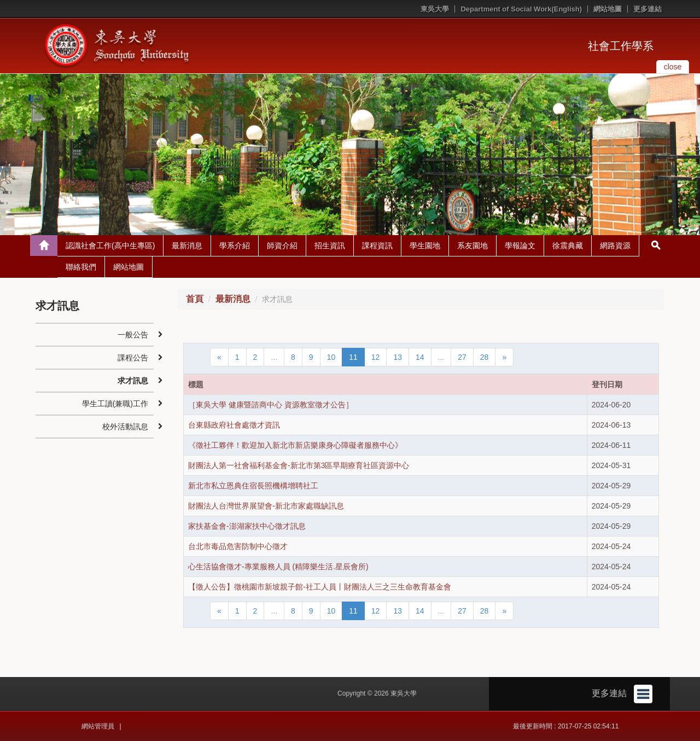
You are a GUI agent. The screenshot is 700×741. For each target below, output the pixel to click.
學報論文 (520, 246)
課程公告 (133, 358)
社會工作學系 (621, 46)
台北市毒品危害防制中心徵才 (238, 546)
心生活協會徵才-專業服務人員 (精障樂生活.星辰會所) (278, 567)
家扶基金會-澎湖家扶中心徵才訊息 (247, 526)
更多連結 (647, 9)
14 (420, 357)
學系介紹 (235, 246)
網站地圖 (608, 9)
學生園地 (425, 246)
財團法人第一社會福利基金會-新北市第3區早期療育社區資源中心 (299, 465)
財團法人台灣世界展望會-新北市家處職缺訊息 (266, 506)
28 (485, 357)
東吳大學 (435, 9)
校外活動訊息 (125, 427)
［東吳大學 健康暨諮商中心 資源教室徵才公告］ (271, 405)
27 (462, 357)
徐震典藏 (568, 246)
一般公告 (133, 335)
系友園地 (472, 246)
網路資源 (615, 246)
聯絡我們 (81, 267)
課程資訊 (377, 246)
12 (376, 357)
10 (331, 357)
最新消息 (187, 246)
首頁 (195, 299)
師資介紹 (282, 246)
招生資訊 (330, 246)
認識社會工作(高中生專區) (110, 246)
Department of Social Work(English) (521, 9)
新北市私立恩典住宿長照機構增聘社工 (253, 486)
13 (398, 357)
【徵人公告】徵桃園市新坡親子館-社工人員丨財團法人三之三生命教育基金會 (320, 587)
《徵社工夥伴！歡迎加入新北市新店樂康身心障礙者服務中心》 (295, 445)
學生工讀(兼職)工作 (115, 404)
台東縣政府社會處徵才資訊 (234, 425)
